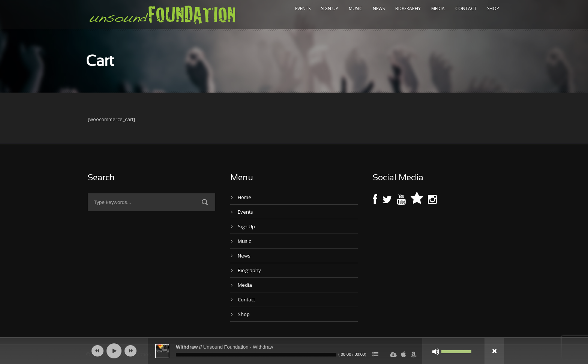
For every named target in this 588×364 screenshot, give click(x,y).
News (379, 8)
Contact (466, 8)
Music (355, 8)
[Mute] (436, 352)
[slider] (256, 355)
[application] (294, 351)
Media (438, 8)
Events (303, 8)
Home (244, 197)
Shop (493, 8)
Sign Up (330, 8)
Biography (408, 8)
